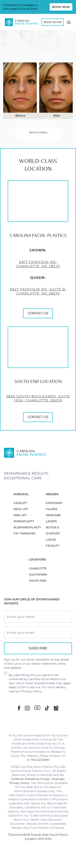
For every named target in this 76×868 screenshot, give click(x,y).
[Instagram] (27, 708)
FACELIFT (20, 503)
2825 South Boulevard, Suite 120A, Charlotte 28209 (38, 399)
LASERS (51, 521)
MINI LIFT (20, 515)
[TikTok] (47, 708)
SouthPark (38, 575)
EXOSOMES (54, 503)
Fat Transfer (24, 533)
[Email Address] (38, 632)
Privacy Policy (32, 691)
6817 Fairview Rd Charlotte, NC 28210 (38, 264)
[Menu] (69, 22)
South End (38, 581)
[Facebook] (19, 708)
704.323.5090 (40, 760)
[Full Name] (38, 617)
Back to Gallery (38, 132)
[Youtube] (37, 708)
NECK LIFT (21, 509)
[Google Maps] (56, 708)
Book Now (61, 7)
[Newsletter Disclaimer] (5, 675)
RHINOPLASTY (24, 521)
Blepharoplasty (27, 527)
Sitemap (58, 779)
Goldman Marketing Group (30, 779)
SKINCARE (53, 515)
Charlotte (38, 568)
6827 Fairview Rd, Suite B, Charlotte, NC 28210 (38, 292)
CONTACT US (38, 314)
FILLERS (52, 509)
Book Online (53, 22)
